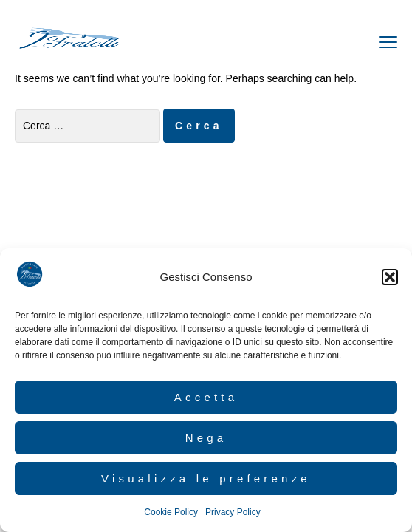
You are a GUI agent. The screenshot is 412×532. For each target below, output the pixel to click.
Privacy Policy (233, 512)
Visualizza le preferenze (206, 478)
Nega (206, 438)
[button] (390, 277)
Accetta (206, 397)
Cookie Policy (171, 512)
